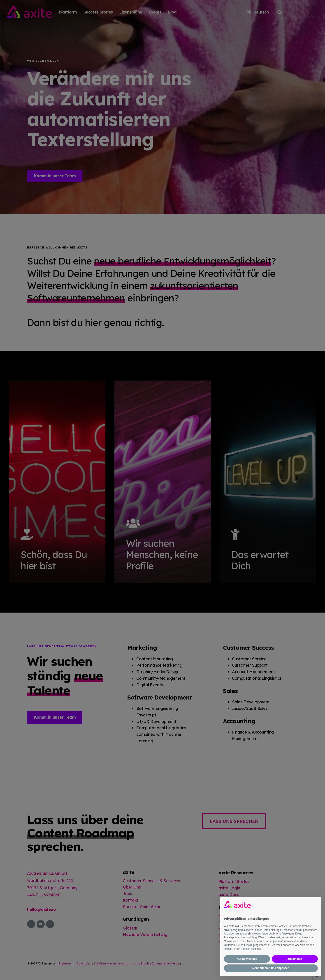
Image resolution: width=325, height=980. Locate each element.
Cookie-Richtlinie (251, 949)
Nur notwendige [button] (247, 959)
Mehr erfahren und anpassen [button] (271, 968)
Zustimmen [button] (295, 959)
